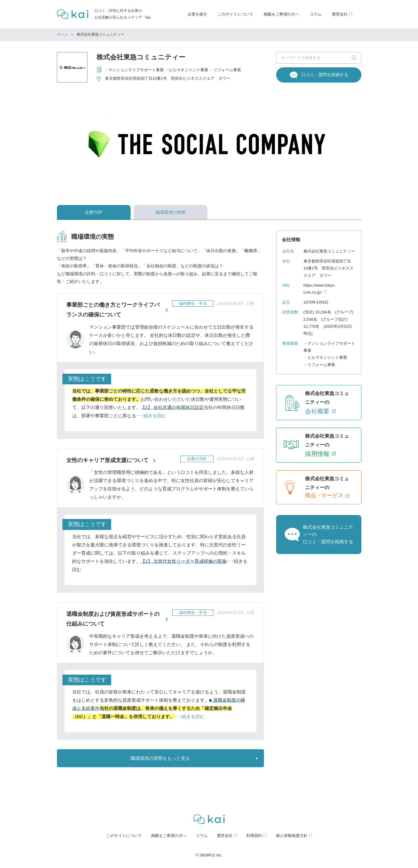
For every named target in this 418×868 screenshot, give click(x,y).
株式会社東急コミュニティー (141, 57)
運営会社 (225, 836)
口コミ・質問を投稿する (325, 75)
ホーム (62, 34)
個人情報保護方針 (292, 836)
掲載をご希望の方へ (281, 14)
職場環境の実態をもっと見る (160, 758)
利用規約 (254, 836)
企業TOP (94, 212)
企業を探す (197, 14)
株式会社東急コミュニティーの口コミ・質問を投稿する (328, 534)
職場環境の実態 (170, 212)
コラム (316, 14)
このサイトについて (235, 14)
